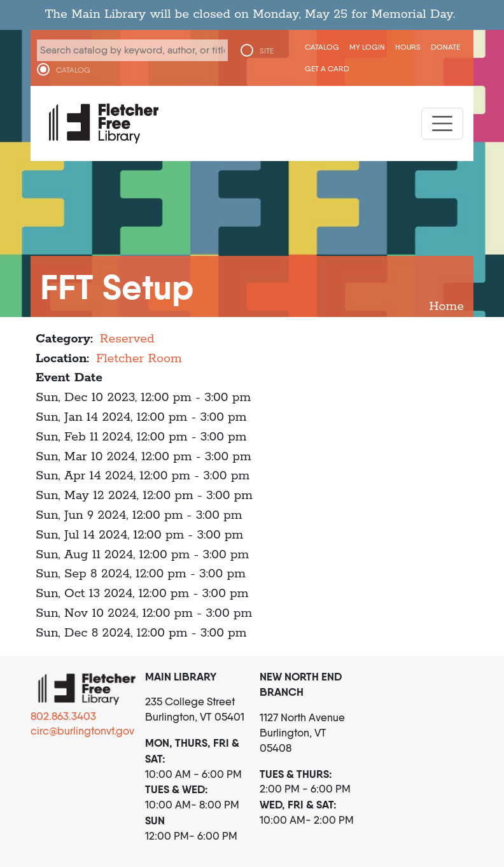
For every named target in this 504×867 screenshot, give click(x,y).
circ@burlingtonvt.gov (82, 731)
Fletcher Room (139, 359)
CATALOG (73, 70)
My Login (367, 47)
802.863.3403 (63, 716)
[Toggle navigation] (442, 123)
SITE (267, 51)
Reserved (127, 339)
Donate (445, 47)
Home (446, 307)
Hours (408, 47)
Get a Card (327, 68)
